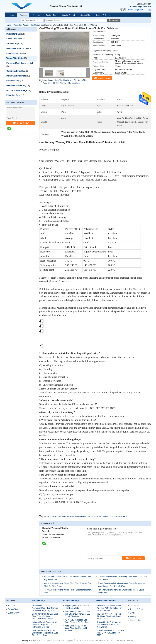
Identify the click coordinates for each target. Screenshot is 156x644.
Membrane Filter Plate (16, 76)
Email (149, 7)
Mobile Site (135, 620)
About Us (36, 15)
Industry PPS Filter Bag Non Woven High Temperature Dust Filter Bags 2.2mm (45, 633)
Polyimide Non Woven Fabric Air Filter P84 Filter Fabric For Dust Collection (109, 608)
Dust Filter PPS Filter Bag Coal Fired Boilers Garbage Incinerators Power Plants (45, 616)
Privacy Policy (28, 640)
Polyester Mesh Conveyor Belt (20, 63)
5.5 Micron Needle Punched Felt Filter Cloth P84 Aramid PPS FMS (110, 633)
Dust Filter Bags (14, 34)
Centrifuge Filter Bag (16, 71)
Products (23, 15)
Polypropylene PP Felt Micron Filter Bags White (77, 607)
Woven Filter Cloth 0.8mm (55, 516)
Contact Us (85, 15)
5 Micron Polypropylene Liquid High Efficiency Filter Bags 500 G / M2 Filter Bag (77, 614)
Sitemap (133, 616)
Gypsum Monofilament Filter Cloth (81, 516)
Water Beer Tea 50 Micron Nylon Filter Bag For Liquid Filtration (76, 628)
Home (11, 15)
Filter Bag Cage (13, 95)
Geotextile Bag (13, 81)
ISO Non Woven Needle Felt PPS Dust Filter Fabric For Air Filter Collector (109, 616)
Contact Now (21, 123)
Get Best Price (74, 83)
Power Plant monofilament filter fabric (112, 516)
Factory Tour (51, 15)
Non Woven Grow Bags (17, 90)
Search (115, 20)
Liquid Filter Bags (14, 39)
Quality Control (68, 15)
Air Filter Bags (13, 44)
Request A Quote (137, 7)
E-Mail (132, 613)
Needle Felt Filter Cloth (17, 48)
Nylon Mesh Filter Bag (16, 86)
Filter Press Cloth (14, 53)
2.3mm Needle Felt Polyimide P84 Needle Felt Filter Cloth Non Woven (109, 625)
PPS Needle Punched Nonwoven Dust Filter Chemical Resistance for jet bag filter (45, 608)
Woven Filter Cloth (31, 25)
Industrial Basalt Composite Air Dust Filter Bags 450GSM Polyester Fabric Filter (45, 625)
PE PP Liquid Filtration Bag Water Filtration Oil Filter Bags (77, 621)
